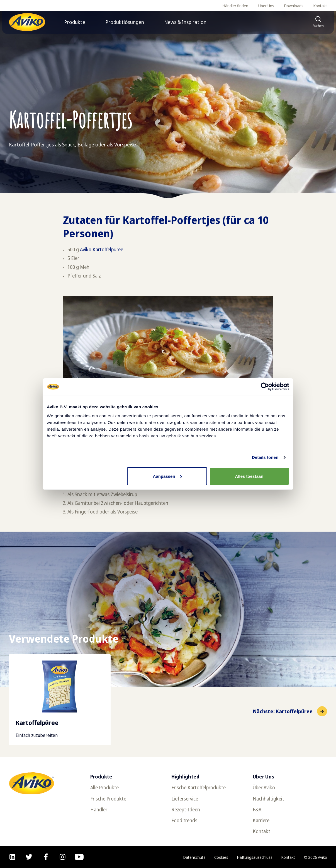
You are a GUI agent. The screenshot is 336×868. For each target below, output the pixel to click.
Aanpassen (167, 476)
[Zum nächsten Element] (290, 711)
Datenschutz (194, 857)
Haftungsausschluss (255, 857)
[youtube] (79, 857)
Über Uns (266, 6)
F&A (257, 810)
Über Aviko (264, 788)
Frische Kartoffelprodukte (199, 788)
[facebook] (46, 857)
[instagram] (63, 857)
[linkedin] (12, 857)
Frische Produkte (108, 799)
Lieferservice (185, 799)
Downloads (294, 6)
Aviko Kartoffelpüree (102, 249)
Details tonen (265, 457)
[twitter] (29, 857)
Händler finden (235, 6)
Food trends (184, 820)
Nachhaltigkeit (268, 799)
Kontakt (320, 6)
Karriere (261, 820)
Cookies (221, 857)
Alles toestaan (249, 476)
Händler (99, 810)
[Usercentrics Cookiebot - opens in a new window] (265, 387)
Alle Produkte (104, 788)
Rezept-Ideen (186, 810)
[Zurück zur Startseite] (27, 22)
